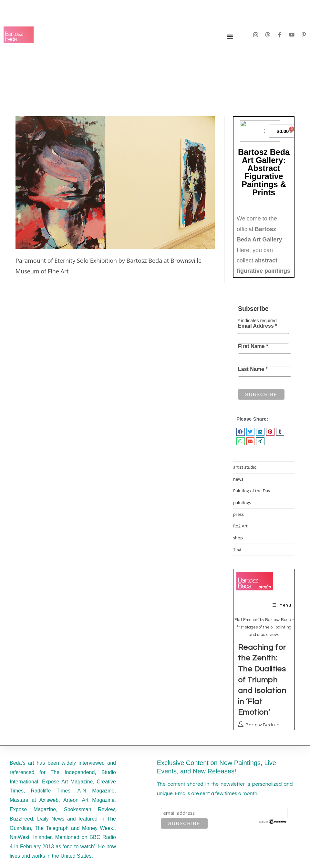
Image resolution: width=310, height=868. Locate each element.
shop (238, 538)
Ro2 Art (240, 526)
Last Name (253, 369)
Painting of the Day (252, 491)
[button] (241, 432)
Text (237, 549)
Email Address (258, 326)
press (238, 514)
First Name (253, 346)
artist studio (245, 467)
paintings (242, 503)
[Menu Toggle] (230, 36)
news (238, 479)
